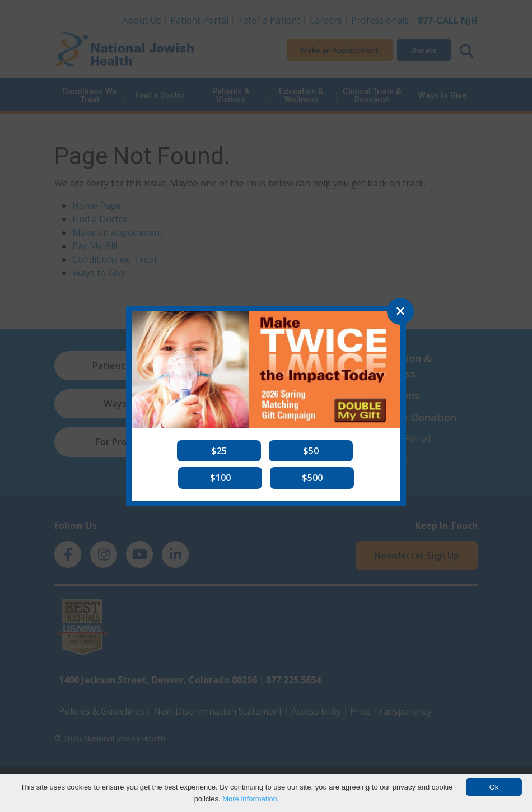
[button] (219, 451)
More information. (251, 799)
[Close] (400, 311)
